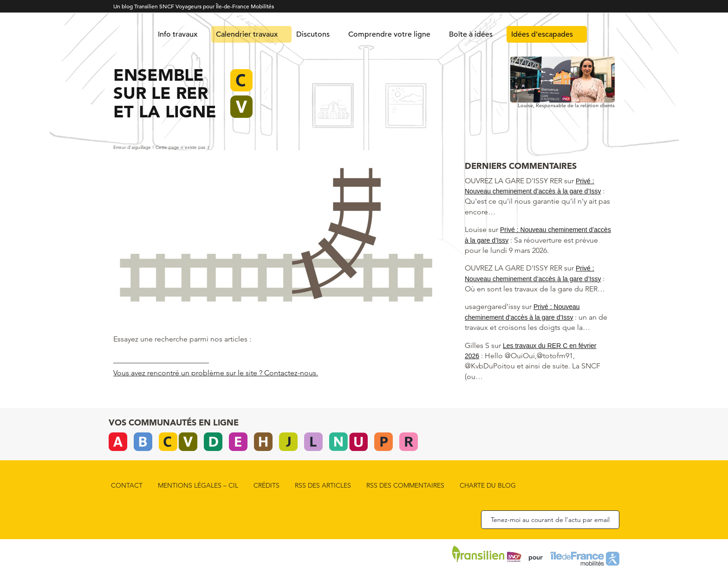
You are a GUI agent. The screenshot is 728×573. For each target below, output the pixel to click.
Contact (127, 485)
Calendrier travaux (247, 34)
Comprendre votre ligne (389, 34)
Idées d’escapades (542, 34)
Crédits (266, 485)
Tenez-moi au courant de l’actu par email (550, 520)
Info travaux (178, 34)
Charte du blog (488, 485)
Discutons (313, 34)
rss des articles (323, 485)
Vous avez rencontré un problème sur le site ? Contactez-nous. (216, 373)
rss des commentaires (405, 485)
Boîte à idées (471, 34)
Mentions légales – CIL (198, 485)
